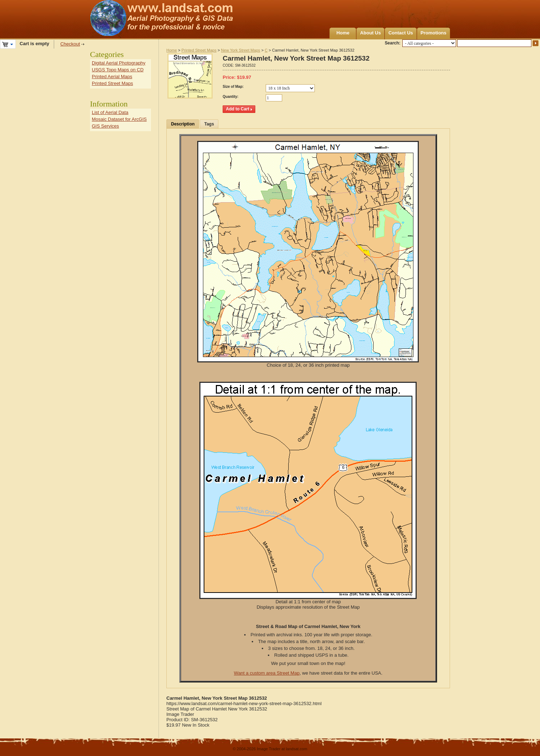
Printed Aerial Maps (112, 77)
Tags (209, 124)
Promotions (434, 33)
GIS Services (105, 126)
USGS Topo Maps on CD (118, 70)
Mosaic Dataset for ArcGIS (119, 119)
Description (183, 124)
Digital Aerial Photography (119, 63)
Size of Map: (233, 87)
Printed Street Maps (199, 50)
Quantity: (231, 97)
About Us (370, 33)
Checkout (70, 44)
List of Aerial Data (110, 112)
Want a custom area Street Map (267, 673)
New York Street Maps (240, 50)
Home (343, 33)
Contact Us (401, 33)
